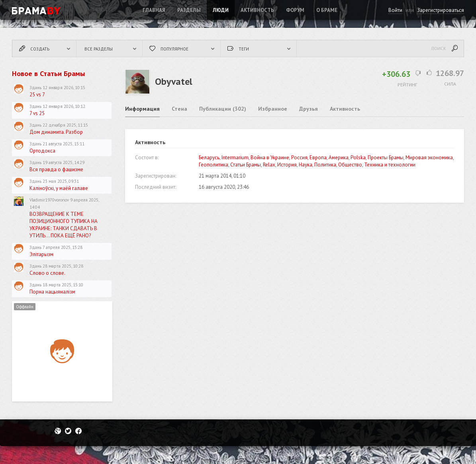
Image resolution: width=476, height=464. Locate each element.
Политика (325, 165)
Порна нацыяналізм (52, 292)
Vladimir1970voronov (49, 200)
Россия (299, 158)
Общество (350, 165)
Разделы (189, 10)
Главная (154, 10)
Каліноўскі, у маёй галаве (59, 188)
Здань (35, 88)
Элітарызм (41, 254)
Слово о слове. (47, 273)
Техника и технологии (390, 165)
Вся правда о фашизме (56, 169)
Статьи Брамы (246, 165)
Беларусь (209, 158)
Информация (142, 109)
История (287, 165)
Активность (257, 10)
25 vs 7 (37, 95)
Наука (306, 165)
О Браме (327, 10)
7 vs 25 (37, 113)
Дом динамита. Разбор (56, 132)
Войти (395, 10)
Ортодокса (42, 151)
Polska (358, 158)
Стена (179, 109)
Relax (269, 165)
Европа (318, 158)
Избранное (273, 109)
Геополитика (214, 165)
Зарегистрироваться (441, 10)
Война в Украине (270, 158)
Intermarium (235, 158)
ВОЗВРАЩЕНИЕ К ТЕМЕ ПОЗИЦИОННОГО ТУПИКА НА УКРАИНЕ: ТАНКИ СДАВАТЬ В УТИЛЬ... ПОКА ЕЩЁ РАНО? (64, 225)
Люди (221, 10)
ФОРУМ (295, 10)
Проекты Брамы (386, 158)
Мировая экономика (429, 158)
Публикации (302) (223, 109)
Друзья (309, 109)
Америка (339, 158)
